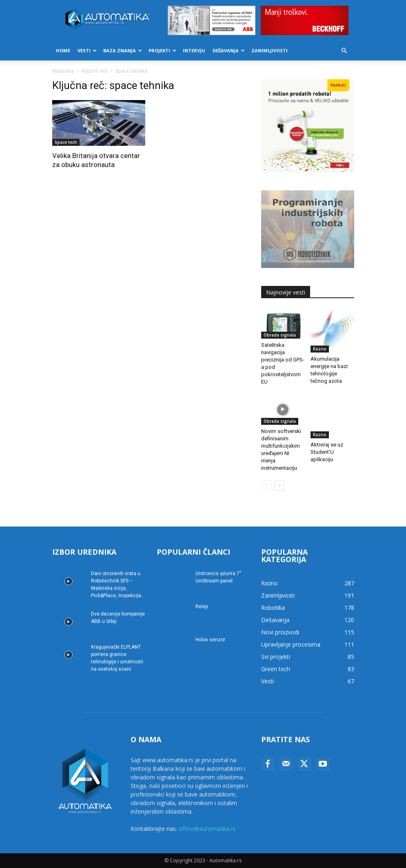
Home (63, 50)
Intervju (194, 50)
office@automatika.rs (207, 829)
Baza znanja (123, 50)
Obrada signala (280, 335)
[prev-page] (266, 485)
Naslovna (63, 71)
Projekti (162, 50)
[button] (344, 51)
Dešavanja (229, 50)
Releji (202, 607)
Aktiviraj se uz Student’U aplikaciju (327, 438)
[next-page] (279, 485)
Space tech (66, 142)
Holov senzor (210, 640)
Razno (320, 349)
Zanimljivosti (270, 50)
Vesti (87, 50)
